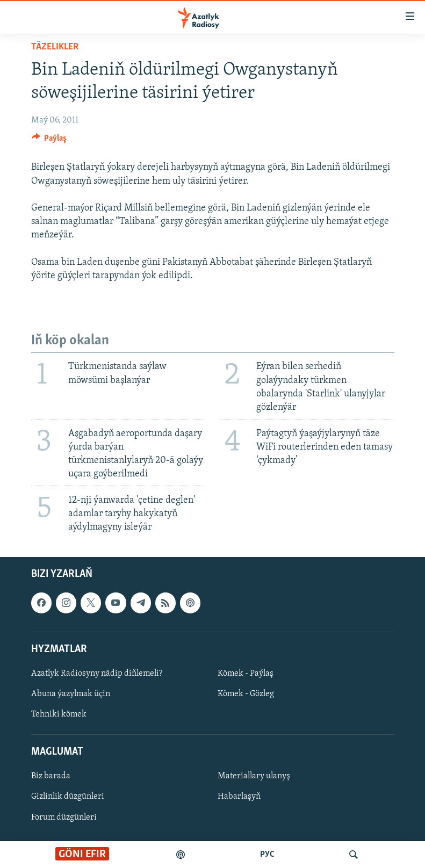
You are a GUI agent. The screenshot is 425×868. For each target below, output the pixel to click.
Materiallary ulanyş (254, 777)
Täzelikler (55, 47)
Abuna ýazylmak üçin (71, 694)
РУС (267, 855)
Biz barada (51, 777)
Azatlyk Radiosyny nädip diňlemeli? (97, 674)
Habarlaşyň (239, 797)
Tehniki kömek (59, 715)
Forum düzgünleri (64, 818)
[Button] (49, 141)
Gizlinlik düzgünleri (68, 797)
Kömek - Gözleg (246, 694)
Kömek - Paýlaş (246, 674)
